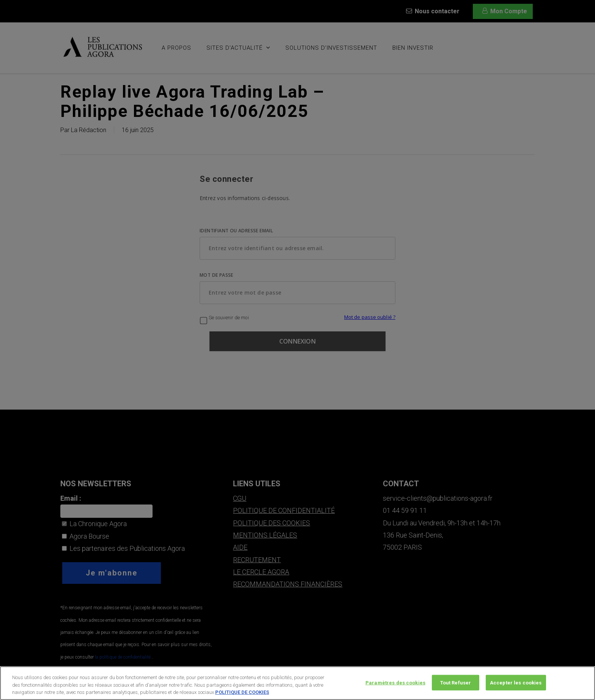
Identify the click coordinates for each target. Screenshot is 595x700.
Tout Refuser (456, 685)
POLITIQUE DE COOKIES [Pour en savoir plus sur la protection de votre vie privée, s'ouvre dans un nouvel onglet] (242, 694)
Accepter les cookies (516, 685)
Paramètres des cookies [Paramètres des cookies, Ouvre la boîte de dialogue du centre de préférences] (395, 685)
